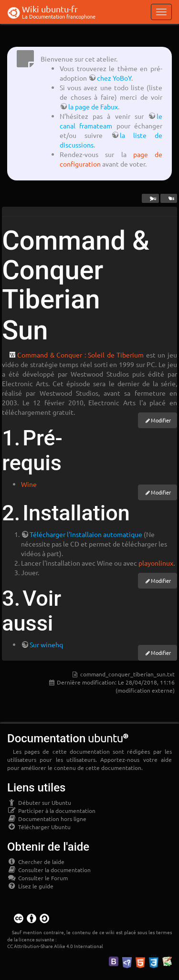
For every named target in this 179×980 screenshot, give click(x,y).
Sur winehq (46, 644)
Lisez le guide (30, 886)
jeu (150, 198)
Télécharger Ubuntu (39, 827)
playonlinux (156, 563)
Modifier (161, 420)
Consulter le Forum (37, 878)
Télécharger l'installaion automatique (86, 534)
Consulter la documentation (49, 870)
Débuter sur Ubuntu (39, 802)
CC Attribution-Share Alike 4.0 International (55, 946)
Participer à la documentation (51, 811)
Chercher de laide (36, 862)
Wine (29, 484)
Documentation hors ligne (47, 819)
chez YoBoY (114, 78)
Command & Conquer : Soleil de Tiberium (80, 355)
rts (168, 198)
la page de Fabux (93, 106)
